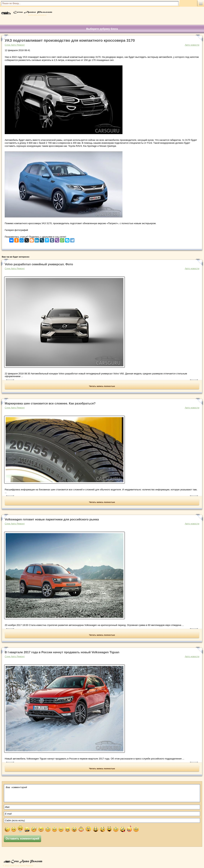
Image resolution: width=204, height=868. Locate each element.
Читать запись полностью (102, 386)
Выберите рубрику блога (102, 29)
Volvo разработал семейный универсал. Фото (39, 264)
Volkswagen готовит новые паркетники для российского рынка (52, 519)
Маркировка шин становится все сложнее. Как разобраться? (50, 403)
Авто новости (192, 45)
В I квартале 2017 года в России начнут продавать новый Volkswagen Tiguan (62, 652)
